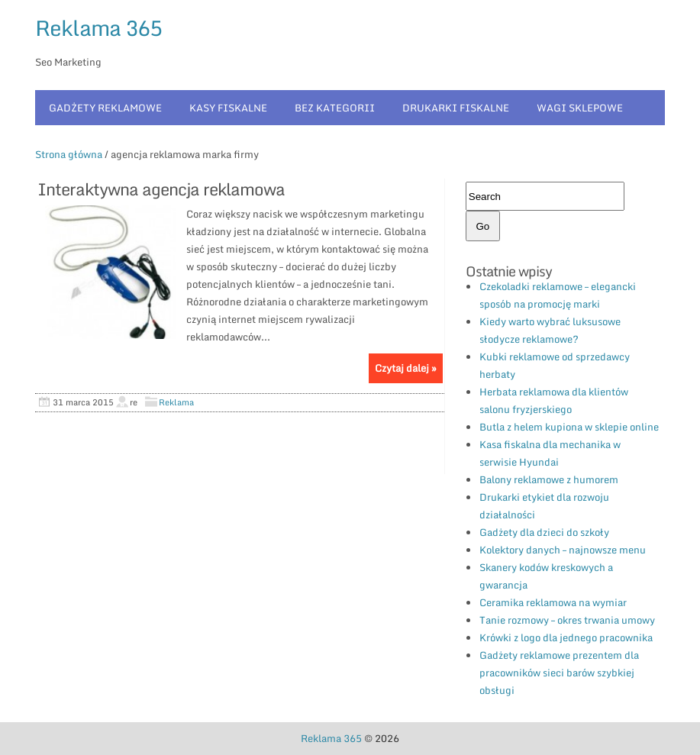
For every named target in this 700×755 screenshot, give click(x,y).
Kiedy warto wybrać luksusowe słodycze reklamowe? (550, 330)
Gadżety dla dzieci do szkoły (544, 532)
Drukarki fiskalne (456, 108)
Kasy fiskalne (228, 108)
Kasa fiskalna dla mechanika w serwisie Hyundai (550, 453)
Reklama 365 (98, 27)
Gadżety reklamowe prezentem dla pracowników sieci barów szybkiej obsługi (559, 673)
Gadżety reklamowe (105, 108)
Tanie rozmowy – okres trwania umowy (567, 620)
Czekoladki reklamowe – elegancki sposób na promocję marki (558, 295)
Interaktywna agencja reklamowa (161, 189)
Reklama (176, 402)
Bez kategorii (335, 108)
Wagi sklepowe (580, 108)
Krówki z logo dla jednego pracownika (566, 637)
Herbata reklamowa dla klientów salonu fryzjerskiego (554, 400)
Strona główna (69, 154)
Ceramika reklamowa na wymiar (553, 602)
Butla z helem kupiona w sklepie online (569, 427)
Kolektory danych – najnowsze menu (563, 550)
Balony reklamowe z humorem (549, 479)
